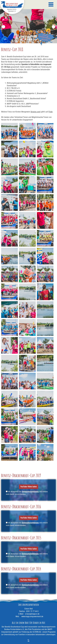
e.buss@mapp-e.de (32, 614)
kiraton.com (36, 112)
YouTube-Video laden (29, 487)
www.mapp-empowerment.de (32, 616)
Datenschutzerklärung (30, 492)
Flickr (51, 112)
